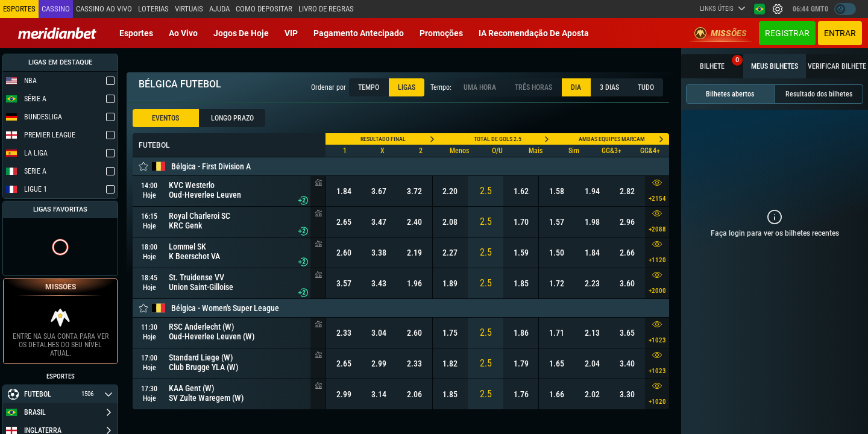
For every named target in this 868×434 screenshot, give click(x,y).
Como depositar (264, 9)
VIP (291, 33)
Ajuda (219, 9)
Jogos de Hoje (241, 33)
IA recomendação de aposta (534, 33)
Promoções (441, 33)
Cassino (56, 9)
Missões (721, 33)
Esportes (136, 33)
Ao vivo (183, 33)
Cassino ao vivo (104, 9)
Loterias (153, 9)
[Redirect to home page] (57, 33)
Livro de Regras (326, 9)
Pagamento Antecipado (359, 33)
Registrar (787, 33)
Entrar (840, 33)
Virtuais (189, 9)
